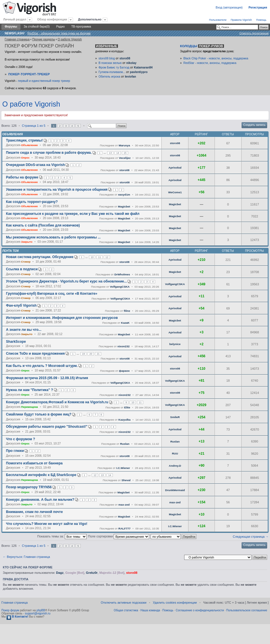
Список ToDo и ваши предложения (35, 354)
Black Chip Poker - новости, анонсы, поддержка (216, 58)
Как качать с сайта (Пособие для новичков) (43, 225)
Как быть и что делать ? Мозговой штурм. (42, 366)
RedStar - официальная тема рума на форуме (59, 33)
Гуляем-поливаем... (112, 72)
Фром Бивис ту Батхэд (114, 67)
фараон (124, 371)
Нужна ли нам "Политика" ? (30, 390)
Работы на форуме (22, 177)
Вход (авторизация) (229, 8)
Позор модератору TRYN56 (29, 487)
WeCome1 (175, 192)
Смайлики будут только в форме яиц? (39, 414)
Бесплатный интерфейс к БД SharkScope (41, 475)
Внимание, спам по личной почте (34, 512)
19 (84, 354)
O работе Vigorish (70, 39)
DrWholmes (122, 274)
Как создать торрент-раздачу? (32, 202)
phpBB (41, 610)
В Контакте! (17, 617)
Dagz (60, 573)
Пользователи (218, 20)
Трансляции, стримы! (24, 140)
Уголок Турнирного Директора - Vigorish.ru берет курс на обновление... (66, 281)
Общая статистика (126, 610)
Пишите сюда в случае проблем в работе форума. (49, 153)
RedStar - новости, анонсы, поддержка (210, 63)
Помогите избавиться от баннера (34, 463)
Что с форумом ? (20, 439)
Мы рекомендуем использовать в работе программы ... (53, 237)
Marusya (124, 145)
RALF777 (125, 528)
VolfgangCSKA (120, 287)
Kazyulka (125, 420)
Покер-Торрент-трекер (29, 74)
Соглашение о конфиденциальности (200, 610)
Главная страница (17, 39)
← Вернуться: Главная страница (26, 557)
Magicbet (124, 206)
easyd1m (124, 195)
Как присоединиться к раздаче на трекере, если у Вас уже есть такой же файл (73, 214)
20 (91, 354)
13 (110, 153)
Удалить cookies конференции (175, 603)
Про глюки (15, 451)
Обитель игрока (109, 77)
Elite (127, 407)
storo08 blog (107, 58)
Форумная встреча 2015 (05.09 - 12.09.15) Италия (47, 378)
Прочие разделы (43, 39)
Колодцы (202, 46)
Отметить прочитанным (254, 33)
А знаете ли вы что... (24, 330)
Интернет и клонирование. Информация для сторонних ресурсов (62, 318)
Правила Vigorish (241, 20)
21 (98, 354)
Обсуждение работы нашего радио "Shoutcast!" (47, 427)
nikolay (131, 63)
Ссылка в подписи (22, 269)
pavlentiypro (139, 72)
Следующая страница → (251, 537)
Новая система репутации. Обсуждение (40, 257)
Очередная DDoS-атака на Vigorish (35, 165)
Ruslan (125, 444)
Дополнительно (90, 19)
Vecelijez (125, 158)
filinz (127, 311)
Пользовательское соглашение (247, 610)
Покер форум (10, 610)
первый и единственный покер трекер (44, 81)
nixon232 (123, 346)
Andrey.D (175, 466)
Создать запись (254, 125)
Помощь (261, 20)
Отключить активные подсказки (123, 603)
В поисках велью (110, 63)
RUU (175, 453)
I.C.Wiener (123, 468)
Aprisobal (175, 168)
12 (107, 257)
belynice (175, 344)
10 (92, 257)
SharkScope (16, 342)
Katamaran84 (143, 67)
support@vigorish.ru (38, 613)
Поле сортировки (119, 536)
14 (118, 153)
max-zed (124, 505)
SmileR (175, 417)
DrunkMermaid (175, 490)
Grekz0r (92, 573)
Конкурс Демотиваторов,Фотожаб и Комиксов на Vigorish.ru (57, 402)
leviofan (130, 77)
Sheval (126, 480)
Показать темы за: (62, 536)
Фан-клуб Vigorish (21, 306)
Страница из (34, 126)
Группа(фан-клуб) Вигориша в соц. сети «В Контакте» (52, 294)
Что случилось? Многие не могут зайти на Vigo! (47, 524)
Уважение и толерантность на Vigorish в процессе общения (57, 190)
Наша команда (150, 610)
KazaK (125, 323)
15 (125, 153)
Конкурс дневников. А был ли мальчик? (40, 500)
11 (99, 257)
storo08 (125, 58)
